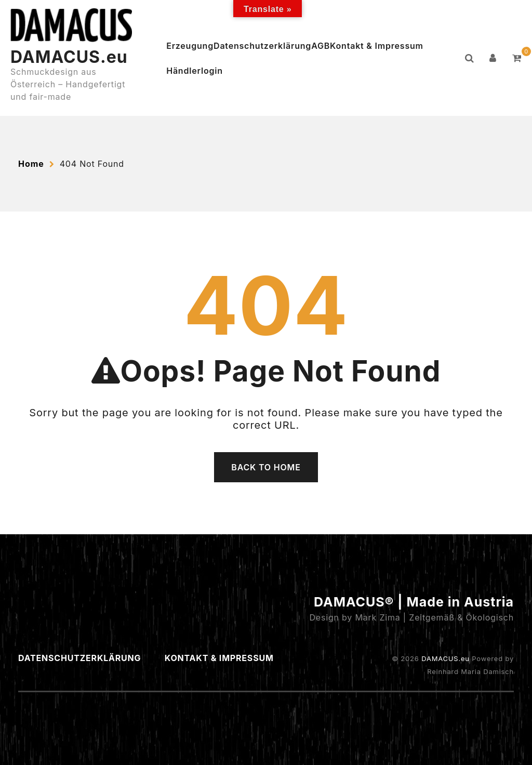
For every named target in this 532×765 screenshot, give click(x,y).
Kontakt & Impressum (377, 46)
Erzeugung (190, 46)
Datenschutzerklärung (262, 46)
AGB (321, 46)
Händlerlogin (195, 71)
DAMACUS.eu (69, 57)
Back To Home (266, 467)
